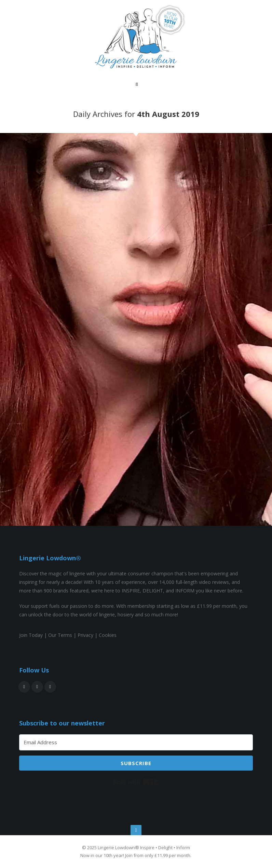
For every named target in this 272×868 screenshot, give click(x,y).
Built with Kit (136, 782)
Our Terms (60, 635)
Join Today (31, 635)
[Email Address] (136, 742)
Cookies (108, 635)
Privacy (85, 635)
